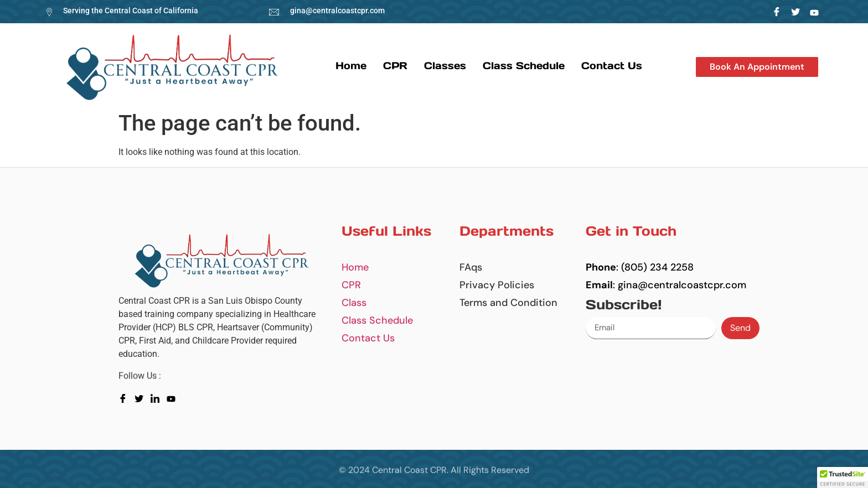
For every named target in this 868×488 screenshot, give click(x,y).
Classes (445, 66)
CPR (395, 66)
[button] (757, 67)
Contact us (612, 66)
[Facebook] (777, 12)
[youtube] (174, 398)
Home (351, 66)
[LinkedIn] (815, 12)
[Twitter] (796, 12)
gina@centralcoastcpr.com (337, 11)
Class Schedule (524, 66)
